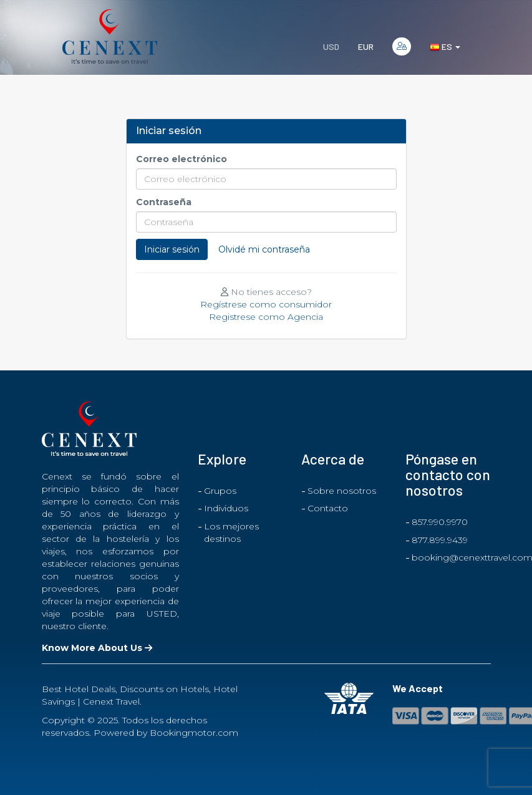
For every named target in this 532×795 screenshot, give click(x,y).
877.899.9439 (440, 540)
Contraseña (164, 202)
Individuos (226, 508)
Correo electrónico (181, 159)
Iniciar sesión (172, 249)
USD (331, 46)
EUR (366, 46)
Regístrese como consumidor (266, 304)
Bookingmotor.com (194, 733)
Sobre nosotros (342, 491)
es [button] (445, 47)
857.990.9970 (440, 522)
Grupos (220, 491)
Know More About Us (97, 648)
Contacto (328, 508)
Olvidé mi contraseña (264, 249)
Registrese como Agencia (266, 317)
